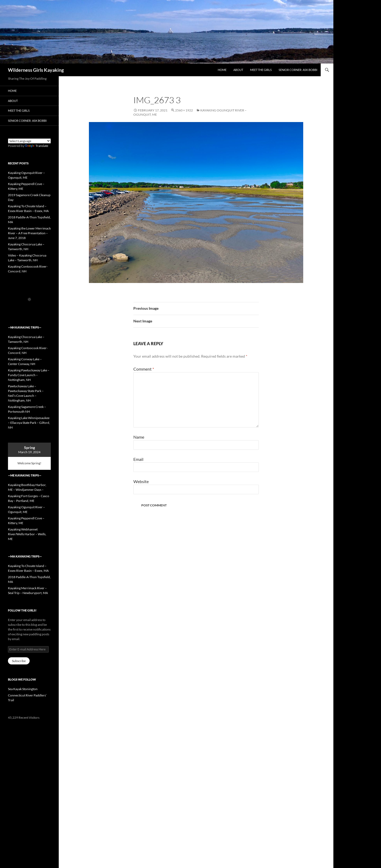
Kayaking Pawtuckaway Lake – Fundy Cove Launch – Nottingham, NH (29, 375)
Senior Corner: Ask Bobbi (298, 70)
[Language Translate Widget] (29, 141)
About (238, 70)
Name (139, 437)
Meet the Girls (261, 70)
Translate (37, 146)
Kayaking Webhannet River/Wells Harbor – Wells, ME (27, 534)
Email (138, 459)
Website (141, 481)
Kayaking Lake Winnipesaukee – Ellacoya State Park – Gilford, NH (29, 423)
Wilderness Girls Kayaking (36, 70)
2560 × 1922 (184, 110)
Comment (144, 369)
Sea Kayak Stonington (23, 689)
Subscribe (19, 661)
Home (222, 70)
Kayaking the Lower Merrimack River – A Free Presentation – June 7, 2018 (29, 233)
